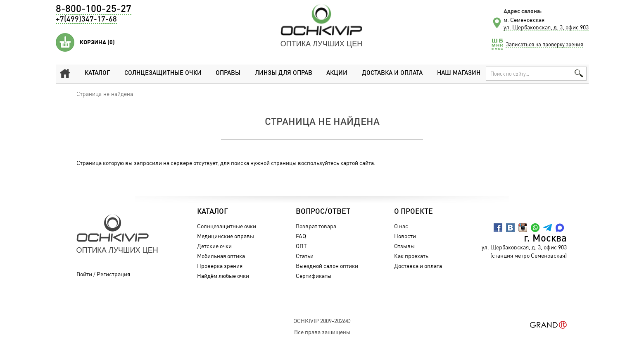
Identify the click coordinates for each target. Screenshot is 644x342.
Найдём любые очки (223, 276)
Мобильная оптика (221, 256)
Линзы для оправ (284, 73)
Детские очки (214, 246)
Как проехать (411, 256)
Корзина (97, 42)
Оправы (228, 73)
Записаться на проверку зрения (544, 44)
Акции (337, 73)
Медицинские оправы (226, 236)
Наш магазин (459, 73)
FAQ (301, 236)
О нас (401, 226)
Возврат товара (316, 226)
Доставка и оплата (392, 73)
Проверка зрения (220, 266)
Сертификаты (314, 276)
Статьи (305, 256)
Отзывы (404, 246)
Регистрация (113, 274)
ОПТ (301, 246)
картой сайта (357, 163)
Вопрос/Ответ (323, 212)
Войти (84, 274)
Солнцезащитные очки (163, 73)
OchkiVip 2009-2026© (322, 321)
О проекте (413, 212)
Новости (405, 236)
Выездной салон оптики (327, 266)
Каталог (97, 73)
